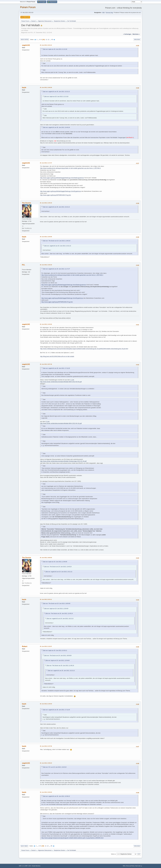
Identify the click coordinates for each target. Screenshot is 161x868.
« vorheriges (127, 34)
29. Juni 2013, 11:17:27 (46, 163)
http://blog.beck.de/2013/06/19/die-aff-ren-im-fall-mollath (57, 356)
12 (49, 40)
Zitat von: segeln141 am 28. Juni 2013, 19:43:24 (56, 127)
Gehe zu (113, 854)
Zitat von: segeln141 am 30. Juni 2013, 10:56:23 (56, 796)
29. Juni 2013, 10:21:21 (46, 45)
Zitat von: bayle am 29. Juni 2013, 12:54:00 (55, 562)
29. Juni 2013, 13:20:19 (46, 265)
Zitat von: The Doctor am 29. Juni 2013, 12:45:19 (57, 241)
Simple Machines (36, 866)
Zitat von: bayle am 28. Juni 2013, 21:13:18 (55, 49)
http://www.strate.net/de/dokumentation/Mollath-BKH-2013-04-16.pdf (61, 423)
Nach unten (25, 40)
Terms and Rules (130, 866)
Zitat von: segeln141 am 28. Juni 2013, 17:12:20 (56, 368)
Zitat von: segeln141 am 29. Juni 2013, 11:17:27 (56, 269)
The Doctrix (26, 203)
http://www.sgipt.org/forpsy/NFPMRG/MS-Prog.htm (56, 195)
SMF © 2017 (28, 866)
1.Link (72, 380)
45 (52, 40)
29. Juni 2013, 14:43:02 (46, 324)
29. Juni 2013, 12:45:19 (46, 203)
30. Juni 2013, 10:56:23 (46, 763)
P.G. (24, 265)
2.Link (48, 422)
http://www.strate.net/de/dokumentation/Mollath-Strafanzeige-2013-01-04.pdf (63, 461)
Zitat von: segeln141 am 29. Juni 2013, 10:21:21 (56, 92)
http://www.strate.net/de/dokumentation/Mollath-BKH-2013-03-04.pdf (61, 382)
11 (46, 40)
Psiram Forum (28, 7)
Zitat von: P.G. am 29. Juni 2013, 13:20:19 (55, 767)
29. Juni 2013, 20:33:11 (46, 599)
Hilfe (124, 866)
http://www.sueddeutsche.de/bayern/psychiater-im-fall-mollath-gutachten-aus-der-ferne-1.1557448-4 (70, 168)
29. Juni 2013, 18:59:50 (46, 558)
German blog (109, 13)
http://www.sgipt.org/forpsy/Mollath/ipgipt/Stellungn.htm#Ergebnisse (61, 191)
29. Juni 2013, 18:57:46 (46, 364)
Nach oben (24, 846)
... (39, 40)
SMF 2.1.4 (21, 866)
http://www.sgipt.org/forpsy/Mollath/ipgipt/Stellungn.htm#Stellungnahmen (62, 178)
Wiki (103, 13)
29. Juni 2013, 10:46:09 (46, 87)
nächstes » (136, 34)
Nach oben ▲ (139, 866)
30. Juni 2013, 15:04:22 (46, 792)
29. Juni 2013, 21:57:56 (46, 746)
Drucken (137, 40)
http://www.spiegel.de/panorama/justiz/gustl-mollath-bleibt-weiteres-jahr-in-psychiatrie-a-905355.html (72, 838)
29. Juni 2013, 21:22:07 (46, 646)
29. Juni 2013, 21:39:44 (46, 704)
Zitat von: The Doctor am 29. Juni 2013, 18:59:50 (57, 604)
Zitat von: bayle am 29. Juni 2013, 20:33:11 (55, 651)
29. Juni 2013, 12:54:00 (46, 237)
